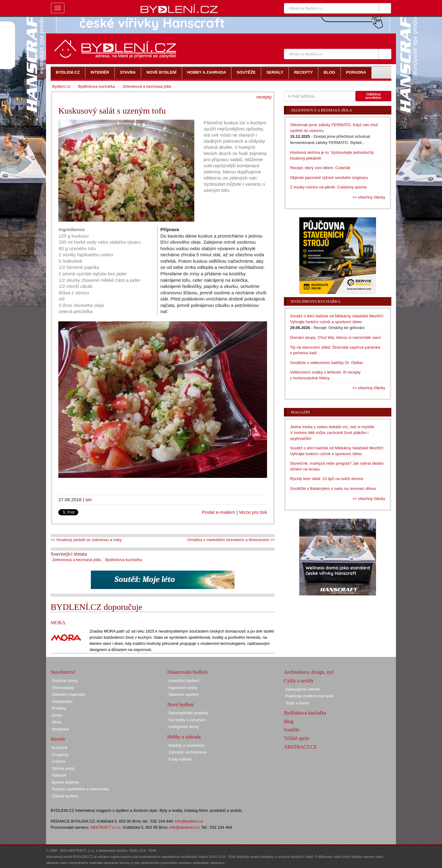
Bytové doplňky (65, 782)
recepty (264, 97)
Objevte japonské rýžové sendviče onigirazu (329, 178)
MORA (58, 623)
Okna (57, 722)
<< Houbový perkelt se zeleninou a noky (86, 540)
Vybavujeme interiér (303, 689)
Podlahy (59, 708)
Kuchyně (60, 748)
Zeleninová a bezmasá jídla (76, 560)
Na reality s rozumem (187, 720)
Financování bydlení (187, 672)
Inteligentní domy (184, 727)
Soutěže (292, 730)
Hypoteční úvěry (183, 688)
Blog (289, 721)
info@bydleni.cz (189, 821)
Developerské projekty (188, 713)
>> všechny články (369, 197)
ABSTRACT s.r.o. (106, 827)
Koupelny (60, 755)
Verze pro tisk (253, 512)
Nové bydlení (181, 705)
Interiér (58, 739)
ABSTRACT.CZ (300, 747)
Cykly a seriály (299, 681)
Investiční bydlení (184, 681)
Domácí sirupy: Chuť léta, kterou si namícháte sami (335, 337)
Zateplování (62, 701)
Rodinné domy (65, 681)
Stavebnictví (63, 672)
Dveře (57, 715)
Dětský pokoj (63, 768)
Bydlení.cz (61, 86)
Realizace (61, 729)
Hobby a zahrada (184, 737)
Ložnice (59, 761)
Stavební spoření (184, 694)
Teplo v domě (297, 703)
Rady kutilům (180, 759)
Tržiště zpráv (297, 738)
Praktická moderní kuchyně (309, 696)
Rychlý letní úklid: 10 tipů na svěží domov (327, 479)
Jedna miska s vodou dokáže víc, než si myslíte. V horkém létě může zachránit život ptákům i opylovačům (333, 432)
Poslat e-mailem (218, 512)
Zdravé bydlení (65, 796)
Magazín (300, 412)
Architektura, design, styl (309, 672)
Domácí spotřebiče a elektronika (80, 789)
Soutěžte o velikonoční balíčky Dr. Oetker (327, 363)
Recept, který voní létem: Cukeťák (320, 168)
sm (88, 500)
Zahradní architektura (188, 752)
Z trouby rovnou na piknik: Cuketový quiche (328, 187)
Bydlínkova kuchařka (124, 560)
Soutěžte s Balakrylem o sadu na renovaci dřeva (333, 488)
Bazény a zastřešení (187, 745)
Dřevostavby (63, 688)
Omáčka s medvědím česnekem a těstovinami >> (231, 540)
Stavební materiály (68, 694)
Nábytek (59, 775)
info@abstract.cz (184, 827)
